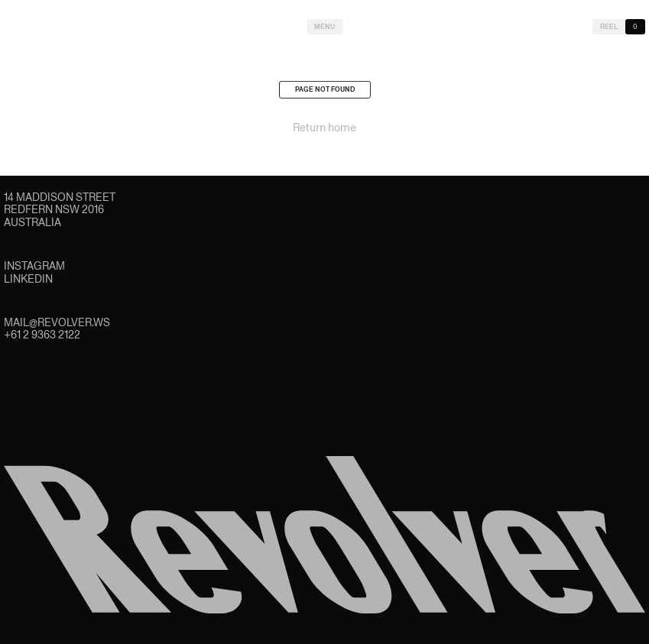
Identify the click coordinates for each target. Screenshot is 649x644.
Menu (324, 27)
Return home (324, 130)
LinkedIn (28, 279)
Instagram (34, 266)
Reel (609, 27)
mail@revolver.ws (57, 322)
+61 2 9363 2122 (42, 335)
